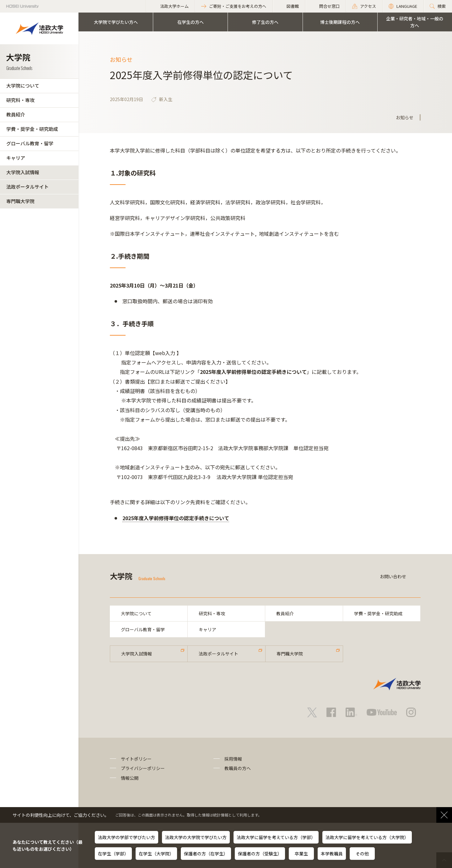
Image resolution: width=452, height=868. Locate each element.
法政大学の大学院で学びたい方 (196, 837)
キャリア (16, 158)
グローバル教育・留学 (30, 143)
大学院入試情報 (23, 172)
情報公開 (130, 778)
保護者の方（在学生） (206, 854)
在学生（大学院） (156, 854)
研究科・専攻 (20, 100)
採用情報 (233, 759)
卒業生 (301, 854)
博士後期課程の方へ (340, 22)
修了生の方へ (265, 22)
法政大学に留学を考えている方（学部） (276, 837)
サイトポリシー (136, 759)
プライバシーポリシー (143, 768)
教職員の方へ (238, 768)
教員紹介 (16, 114)
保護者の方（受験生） (260, 854)
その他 (362, 854)
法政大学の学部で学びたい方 (126, 837)
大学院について (23, 86)
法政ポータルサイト (27, 187)
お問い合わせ (393, 576)
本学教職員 (332, 854)
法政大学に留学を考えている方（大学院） (367, 837)
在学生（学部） (113, 854)
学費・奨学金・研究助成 (32, 129)
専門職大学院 (20, 201)
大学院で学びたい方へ (116, 22)
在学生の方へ (191, 22)
